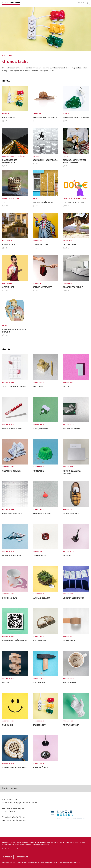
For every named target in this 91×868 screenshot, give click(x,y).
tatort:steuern (11, 3)
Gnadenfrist (9, 245)
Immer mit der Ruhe (12, 556)
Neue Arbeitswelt (72, 513)
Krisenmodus (39, 683)
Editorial (7, 56)
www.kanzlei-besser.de (14, 820)
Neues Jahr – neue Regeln (45, 160)
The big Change (70, 683)
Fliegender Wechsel (12, 429)
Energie (67, 556)
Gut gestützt (70, 245)
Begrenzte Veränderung (15, 641)
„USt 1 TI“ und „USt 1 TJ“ (74, 202)
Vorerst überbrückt (73, 598)
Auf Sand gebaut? (41, 598)
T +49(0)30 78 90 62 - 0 (13, 817)
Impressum (8, 857)
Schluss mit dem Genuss (14, 386)
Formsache (38, 471)
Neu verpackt (70, 641)
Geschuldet (8, 287)
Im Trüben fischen (42, 513)
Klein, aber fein (40, 429)
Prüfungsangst (71, 725)
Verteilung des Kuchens (14, 768)
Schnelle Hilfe (10, 598)
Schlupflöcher (40, 768)
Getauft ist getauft (42, 287)
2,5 (4, 202)
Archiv (81, 3)
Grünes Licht (15, 62)
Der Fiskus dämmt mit (43, 202)
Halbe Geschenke (72, 429)
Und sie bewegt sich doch (45, 118)
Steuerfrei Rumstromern (76, 118)
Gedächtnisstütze (11, 471)
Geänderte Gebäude (73, 287)
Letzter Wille (39, 556)
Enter (66, 386)
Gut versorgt (39, 641)
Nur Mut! (7, 683)
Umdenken (8, 725)
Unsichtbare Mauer (12, 513)
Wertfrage (38, 386)
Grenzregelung (41, 245)
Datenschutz (22, 857)
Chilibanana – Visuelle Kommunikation (69, 862)
